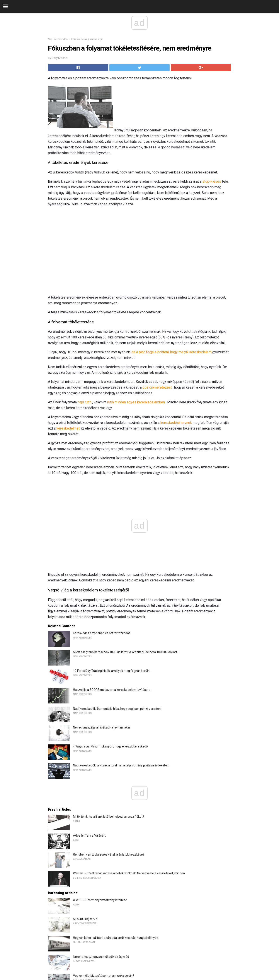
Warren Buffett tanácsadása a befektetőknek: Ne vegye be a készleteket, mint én (129, 873)
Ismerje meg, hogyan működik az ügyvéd (101, 957)
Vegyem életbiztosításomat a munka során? (104, 976)
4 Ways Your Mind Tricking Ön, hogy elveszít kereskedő (110, 746)
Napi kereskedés (58, 39)
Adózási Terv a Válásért (89, 836)
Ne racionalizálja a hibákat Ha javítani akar (102, 727)
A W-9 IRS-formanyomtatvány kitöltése (100, 900)
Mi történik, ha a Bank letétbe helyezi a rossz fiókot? (109, 817)
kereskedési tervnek (176, 423)
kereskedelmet (68, 428)
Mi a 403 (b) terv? (85, 919)
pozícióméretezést (157, 387)
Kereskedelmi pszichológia (87, 39)
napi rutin (84, 402)
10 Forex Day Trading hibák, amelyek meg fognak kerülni (112, 671)
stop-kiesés (212, 181)
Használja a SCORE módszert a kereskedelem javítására (112, 690)
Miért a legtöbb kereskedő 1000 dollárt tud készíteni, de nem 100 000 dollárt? (126, 652)
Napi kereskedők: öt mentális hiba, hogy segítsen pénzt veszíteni (117, 709)
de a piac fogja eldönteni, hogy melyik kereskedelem (171, 352)
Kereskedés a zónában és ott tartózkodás (102, 633)
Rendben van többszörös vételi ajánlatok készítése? (109, 854)
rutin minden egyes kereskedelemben (136, 402)
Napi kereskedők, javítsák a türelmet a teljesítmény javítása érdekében (121, 765)
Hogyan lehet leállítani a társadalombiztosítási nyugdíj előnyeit (116, 938)
